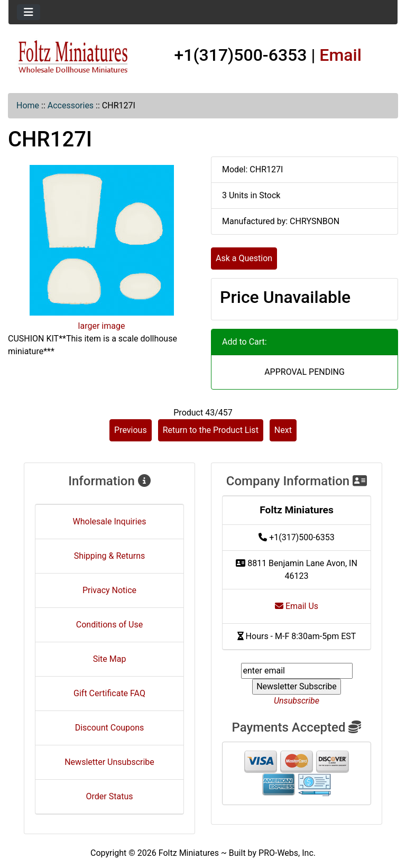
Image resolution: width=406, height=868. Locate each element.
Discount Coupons (110, 728)
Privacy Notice (109, 590)
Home (28, 105)
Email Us (297, 606)
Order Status (110, 796)
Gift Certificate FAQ (109, 693)
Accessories (71, 105)
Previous (131, 430)
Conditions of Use (109, 625)
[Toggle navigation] (29, 12)
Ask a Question (244, 258)
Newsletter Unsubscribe (109, 762)
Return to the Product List (211, 430)
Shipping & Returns (110, 556)
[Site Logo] (73, 57)
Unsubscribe (297, 701)
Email (340, 55)
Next (283, 430)
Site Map (110, 659)
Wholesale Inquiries (110, 521)
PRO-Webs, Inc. (287, 853)
